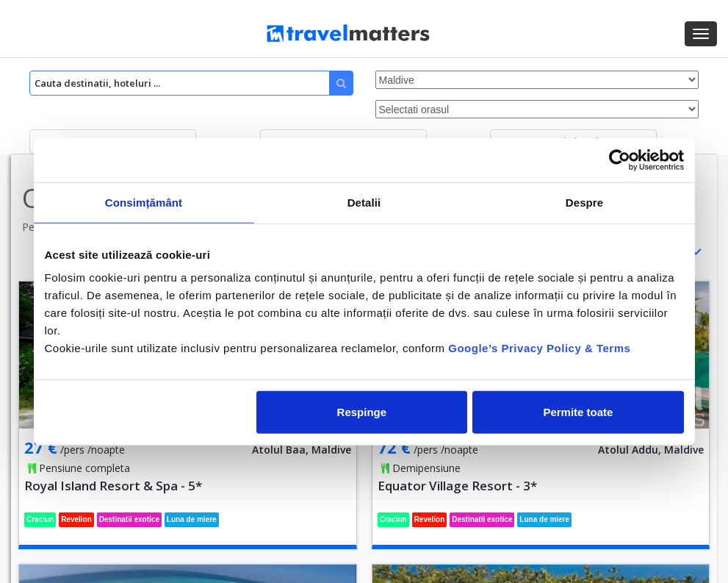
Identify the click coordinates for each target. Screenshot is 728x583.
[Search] (191, 83)
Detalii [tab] (364, 202)
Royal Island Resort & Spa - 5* (113, 486)
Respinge (362, 412)
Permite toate (578, 412)
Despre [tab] (584, 202)
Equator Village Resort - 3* (457, 486)
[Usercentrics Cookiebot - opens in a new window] (620, 160)
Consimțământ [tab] (144, 202)
